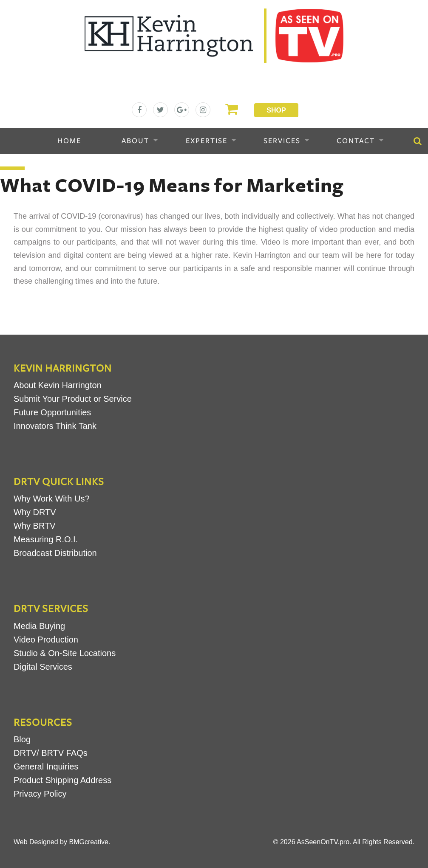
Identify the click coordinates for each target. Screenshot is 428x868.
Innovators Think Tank (55, 426)
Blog (22, 739)
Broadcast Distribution (55, 553)
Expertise (207, 141)
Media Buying (39, 626)
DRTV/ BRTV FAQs (51, 753)
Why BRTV (35, 526)
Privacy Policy (40, 794)
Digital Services (43, 667)
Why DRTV (35, 512)
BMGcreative (88, 842)
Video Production (46, 640)
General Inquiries (46, 767)
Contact (356, 141)
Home (69, 141)
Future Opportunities (52, 412)
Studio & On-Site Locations (65, 653)
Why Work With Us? (52, 499)
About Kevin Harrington (58, 385)
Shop (276, 110)
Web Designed (36, 842)
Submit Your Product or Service (73, 399)
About (135, 141)
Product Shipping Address (62, 780)
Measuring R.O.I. (46, 539)
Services (282, 141)
